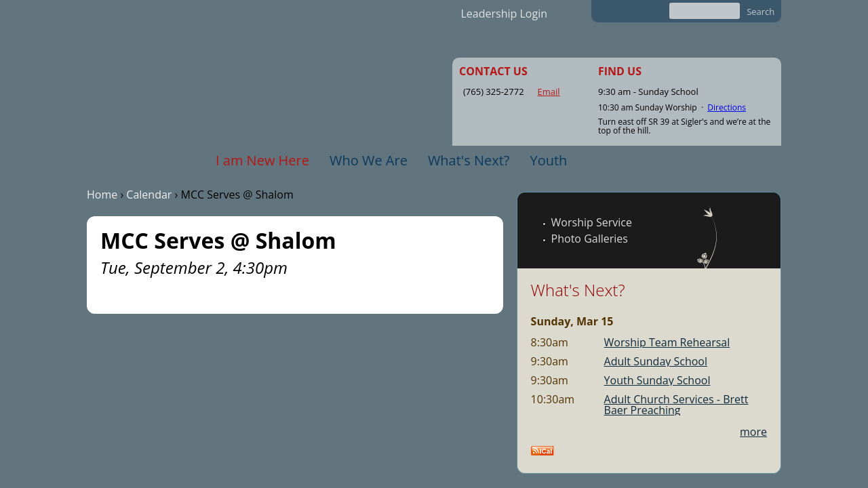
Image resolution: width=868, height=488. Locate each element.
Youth (548, 160)
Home (102, 195)
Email (549, 91)
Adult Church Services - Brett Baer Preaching (676, 405)
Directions (727, 107)
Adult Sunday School (656, 361)
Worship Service (592, 222)
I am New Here (262, 160)
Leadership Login (504, 14)
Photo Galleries (590, 239)
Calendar (149, 195)
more (753, 432)
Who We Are (369, 160)
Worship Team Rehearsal (667, 342)
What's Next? (469, 160)
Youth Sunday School (657, 380)
